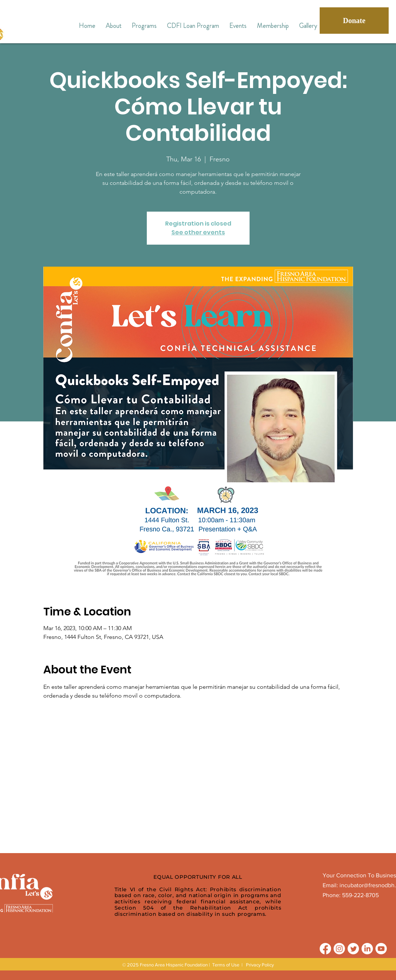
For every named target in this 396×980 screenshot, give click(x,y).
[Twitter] (353, 949)
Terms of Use (226, 965)
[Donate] (354, 21)
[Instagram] (339, 949)
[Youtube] (381, 949)
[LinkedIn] (367, 949)
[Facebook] (325, 949)
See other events (198, 232)
